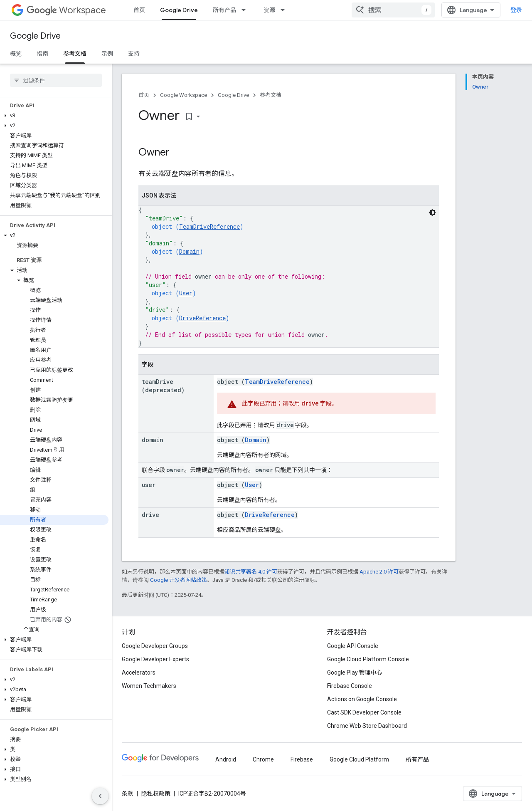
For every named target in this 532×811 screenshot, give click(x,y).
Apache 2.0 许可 (379, 572)
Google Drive (35, 36)
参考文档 (271, 95)
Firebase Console (350, 686)
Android (226, 759)
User (186, 293)
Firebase (302, 759)
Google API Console (353, 646)
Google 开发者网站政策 (179, 580)
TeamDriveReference (209, 226)
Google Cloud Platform (359, 759)
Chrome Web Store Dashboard (367, 726)
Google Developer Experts (155, 659)
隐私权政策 (156, 794)
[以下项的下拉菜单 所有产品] (246, 10)
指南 (42, 54)
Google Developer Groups (155, 646)
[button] (54, 116)
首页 (139, 10)
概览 (16, 54)
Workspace (66, 10)
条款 (128, 794)
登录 (516, 10)
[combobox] (393, 10)
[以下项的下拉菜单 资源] (285, 10)
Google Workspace (183, 95)
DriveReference (202, 318)
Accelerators (139, 673)
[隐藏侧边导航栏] (100, 796)
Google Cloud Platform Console (368, 659)
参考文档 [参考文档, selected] (75, 54)
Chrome (263, 759)
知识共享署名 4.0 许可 (251, 572)
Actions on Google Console (362, 699)
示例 (107, 54)
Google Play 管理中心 (355, 673)
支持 (134, 54)
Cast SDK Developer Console (364, 712)
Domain (189, 251)
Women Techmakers (149, 686)
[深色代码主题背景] (432, 213)
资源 (269, 10)
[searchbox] (56, 80)
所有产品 (224, 10)
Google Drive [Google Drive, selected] (179, 10)
